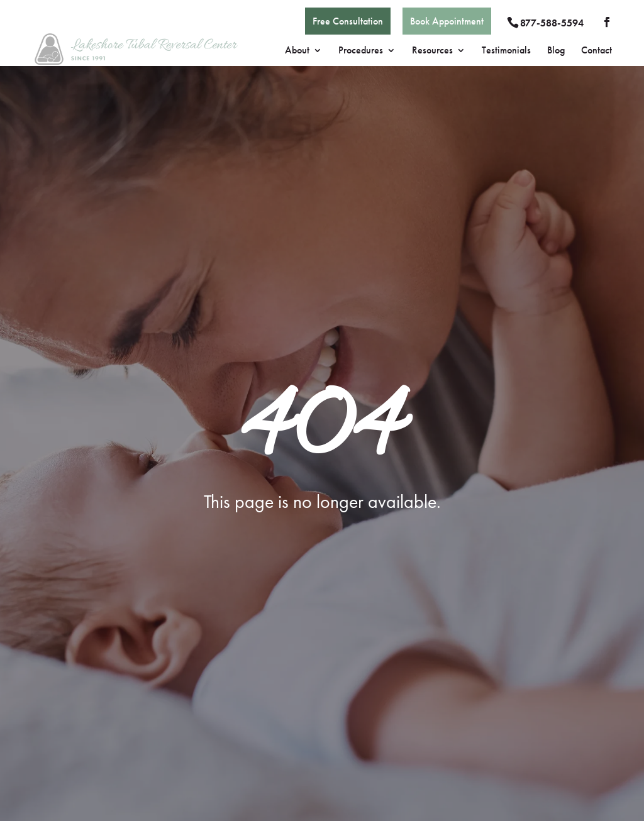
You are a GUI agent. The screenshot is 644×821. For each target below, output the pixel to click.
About (297, 51)
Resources (432, 51)
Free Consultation (348, 21)
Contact (597, 51)
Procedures (361, 51)
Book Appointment (447, 21)
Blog (556, 51)
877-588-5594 (552, 23)
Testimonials (506, 51)
